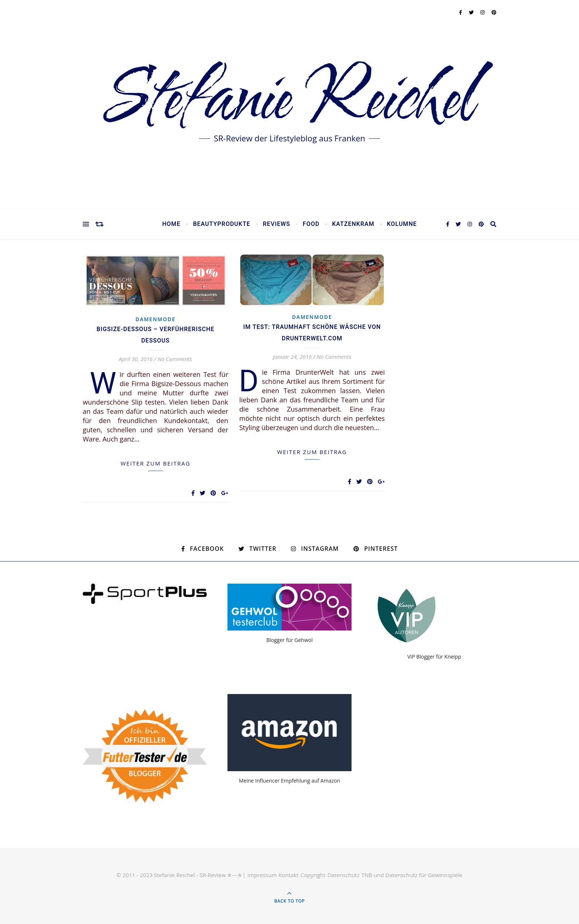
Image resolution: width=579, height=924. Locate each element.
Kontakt (288, 875)
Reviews (277, 224)
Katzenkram (353, 224)
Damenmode (156, 319)
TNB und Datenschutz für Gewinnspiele (412, 875)
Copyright (313, 875)
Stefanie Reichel (289, 99)
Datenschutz (343, 875)
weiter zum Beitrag (155, 463)
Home (171, 224)
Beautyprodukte (222, 224)
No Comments (175, 359)
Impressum (262, 875)
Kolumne (402, 224)
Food (311, 224)
